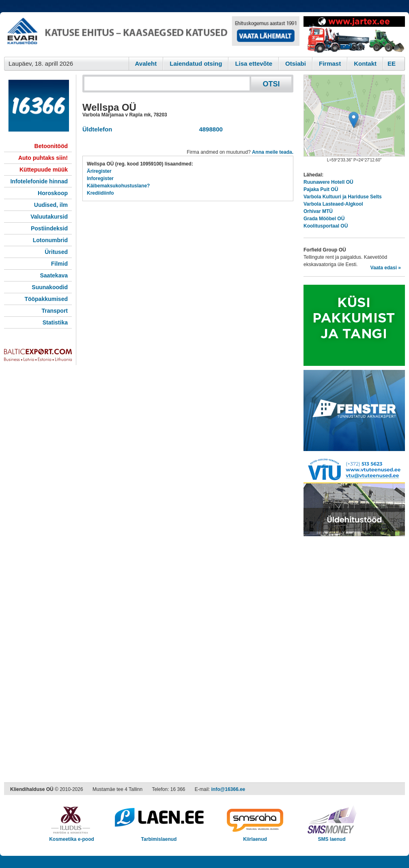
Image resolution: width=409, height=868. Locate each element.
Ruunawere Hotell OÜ (328, 182)
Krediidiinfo (100, 193)
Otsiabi (296, 63)
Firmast (330, 63)
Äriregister (99, 171)
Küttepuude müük (44, 170)
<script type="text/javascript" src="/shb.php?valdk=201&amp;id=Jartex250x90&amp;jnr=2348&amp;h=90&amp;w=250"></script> (354, 34)
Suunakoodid (50, 287)
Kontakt (365, 63)
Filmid (59, 264)
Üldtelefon (97, 129)
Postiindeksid (49, 228)
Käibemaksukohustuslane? (118, 186)
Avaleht (146, 63)
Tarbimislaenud (159, 837)
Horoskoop (53, 193)
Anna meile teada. (273, 152)
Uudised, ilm (51, 205)
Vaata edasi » (386, 268)
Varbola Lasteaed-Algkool (333, 204)
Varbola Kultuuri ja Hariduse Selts (343, 197)
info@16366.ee (228, 789)
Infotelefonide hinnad (39, 181)
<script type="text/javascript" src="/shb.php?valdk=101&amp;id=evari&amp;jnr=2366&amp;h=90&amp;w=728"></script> (152, 34)
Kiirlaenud (255, 837)
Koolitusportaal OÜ (326, 226)
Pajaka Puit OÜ (321, 189)
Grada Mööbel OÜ (324, 219)
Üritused (56, 252)
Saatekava (54, 275)
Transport (55, 311)
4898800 (209, 129)
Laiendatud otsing (196, 63)
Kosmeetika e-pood (72, 837)
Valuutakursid (49, 217)
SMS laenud (332, 837)
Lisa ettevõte (254, 63)
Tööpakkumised (46, 299)
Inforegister (100, 178)
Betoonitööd (51, 146)
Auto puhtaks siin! (43, 158)
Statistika (55, 322)
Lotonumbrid (50, 240)
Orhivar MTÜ (318, 211)
